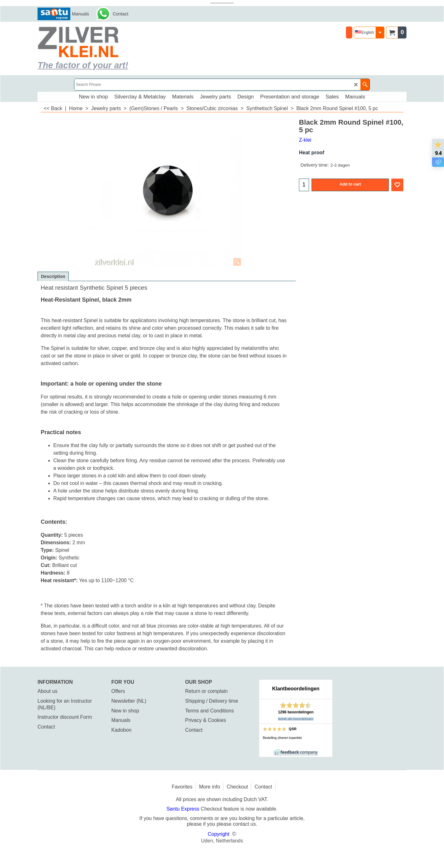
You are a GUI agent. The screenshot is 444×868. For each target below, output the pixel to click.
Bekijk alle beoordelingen (296, 719)
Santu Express (184, 809)
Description (53, 276)
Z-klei (305, 140)
